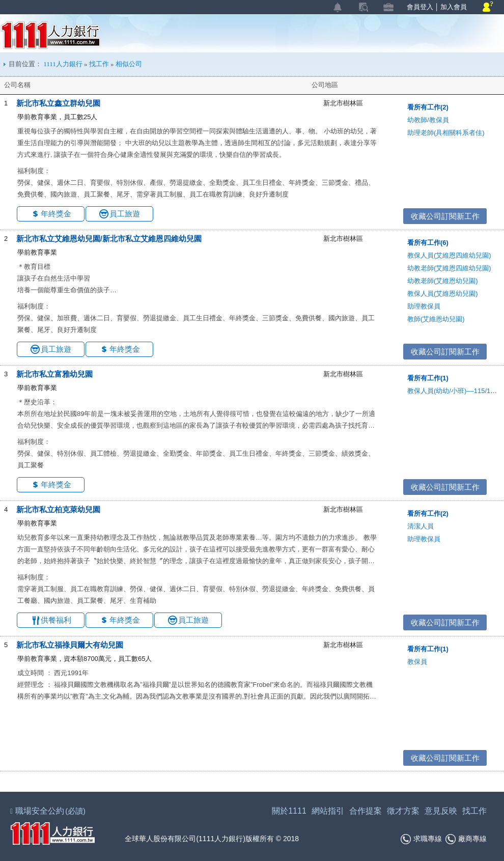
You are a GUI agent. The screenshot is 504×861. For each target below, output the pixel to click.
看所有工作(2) (428, 107)
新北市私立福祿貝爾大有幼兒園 (70, 645)
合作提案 (366, 811)
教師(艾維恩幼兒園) (436, 319)
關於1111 (289, 811)
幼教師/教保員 (428, 120)
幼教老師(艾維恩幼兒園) (443, 281)
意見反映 (441, 811)
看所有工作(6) (428, 243)
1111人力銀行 (51, 35)
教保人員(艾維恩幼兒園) (443, 294)
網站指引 (328, 811)
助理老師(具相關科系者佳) (446, 133)
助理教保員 (424, 306)
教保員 (417, 662)
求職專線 (421, 839)
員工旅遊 (125, 214)
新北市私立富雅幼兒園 (54, 374)
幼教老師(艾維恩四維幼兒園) (449, 268)
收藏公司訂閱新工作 (445, 216)
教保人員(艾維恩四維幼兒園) (449, 255)
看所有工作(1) (428, 378)
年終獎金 (56, 214)
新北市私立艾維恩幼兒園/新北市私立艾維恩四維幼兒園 (109, 239)
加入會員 (454, 7)
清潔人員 (421, 526)
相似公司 (129, 64)
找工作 (99, 64)
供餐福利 (56, 620)
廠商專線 (466, 839)
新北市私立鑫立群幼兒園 (58, 103)
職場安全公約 (48, 811)
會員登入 (420, 7)
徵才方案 (403, 811)
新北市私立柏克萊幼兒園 (58, 509)
